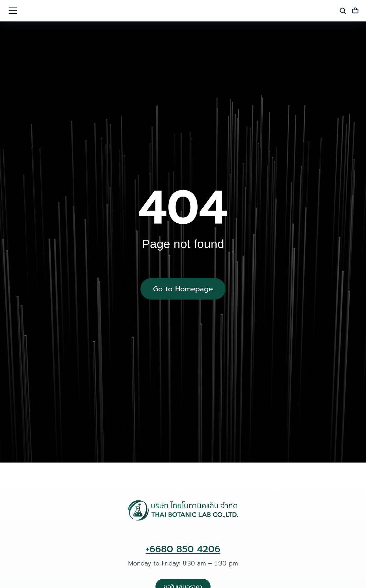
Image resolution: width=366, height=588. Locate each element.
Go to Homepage (183, 291)
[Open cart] (355, 11)
